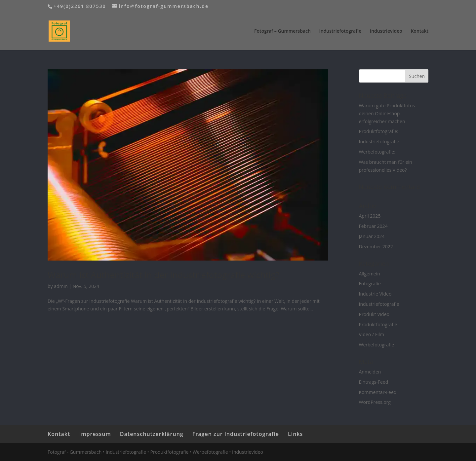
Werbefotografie (377, 345)
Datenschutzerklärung (152, 434)
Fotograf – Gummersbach (282, 31)
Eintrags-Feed (374, 382)
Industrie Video (375, 294)
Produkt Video (374, 314)
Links (295, 434)
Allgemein (370, 274)
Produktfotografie (378, 324)
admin (61, 286)
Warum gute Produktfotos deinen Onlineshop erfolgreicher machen (387, 113)
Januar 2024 (372, 236)
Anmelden (370, 372)
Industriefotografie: (380, 142)
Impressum (95, 434)
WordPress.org (375, 402)
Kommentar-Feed (378, 392)
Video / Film (372, 334)
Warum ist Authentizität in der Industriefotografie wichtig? (163, 275)
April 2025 (370, 216)
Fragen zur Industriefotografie (236, 434)
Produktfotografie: (379, 131)
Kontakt (419, 31)
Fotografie (370, 284)
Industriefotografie (340, 31)
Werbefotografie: (377, 152)
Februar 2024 (373, 226)
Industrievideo (386, 31)
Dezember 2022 (376, 247)
